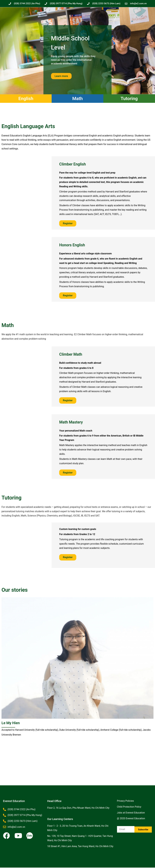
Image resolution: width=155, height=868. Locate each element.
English (26, 98)
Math (77, 98)
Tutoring (129, 98)
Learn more (62, 76)
